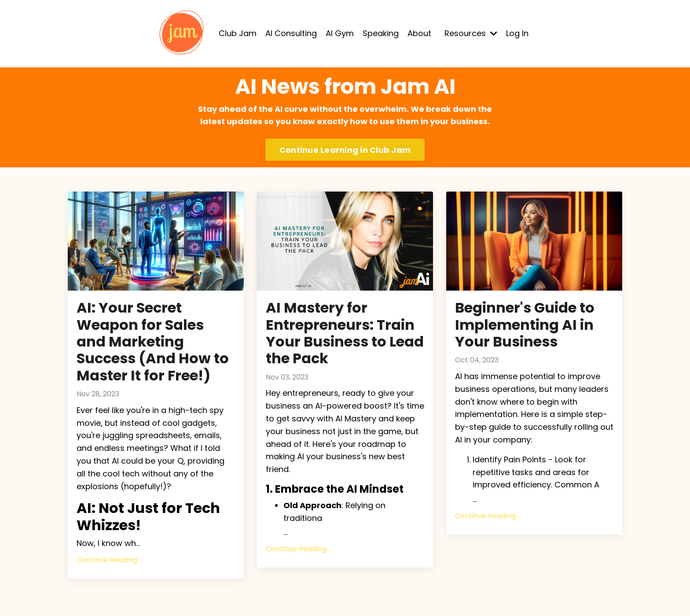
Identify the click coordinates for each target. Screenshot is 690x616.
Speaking (381, 33)
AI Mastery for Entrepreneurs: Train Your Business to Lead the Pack (345, 333)
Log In (517, 33)
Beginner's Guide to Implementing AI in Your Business (525, 325)
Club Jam (238, 33)
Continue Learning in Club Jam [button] (345, 150)
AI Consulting (291, 33)
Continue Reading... (109, 560)
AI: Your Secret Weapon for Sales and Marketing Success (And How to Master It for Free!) (153, 342)
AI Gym (340, 33)
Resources (471, 33)
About (419, 33)
